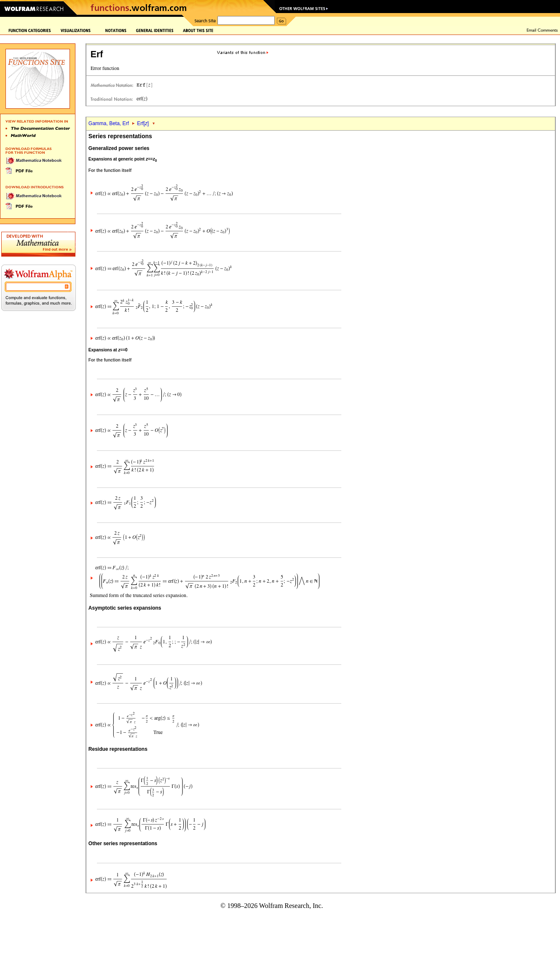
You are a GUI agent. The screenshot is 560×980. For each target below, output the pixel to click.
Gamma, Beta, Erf (109, 123)
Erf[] (143, 123)
